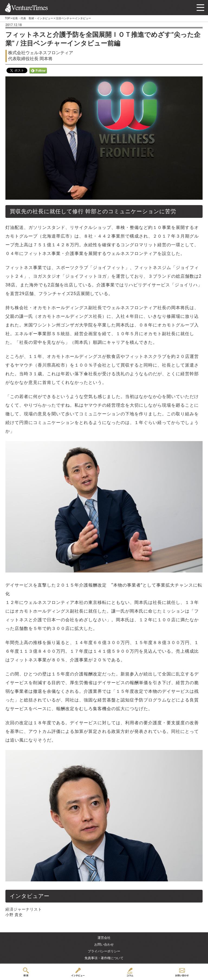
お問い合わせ (104, 945)
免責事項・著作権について (104, 958)
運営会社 (104, 938)
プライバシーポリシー (104, 951)
